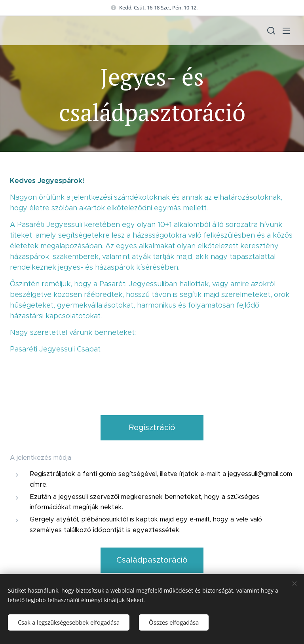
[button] (270, 30)
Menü (286, 31)
